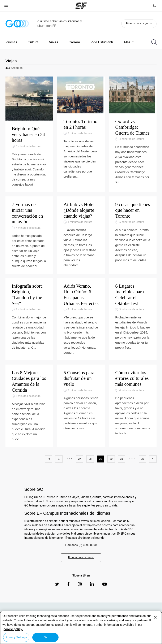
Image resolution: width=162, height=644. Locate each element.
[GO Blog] (17, 24)
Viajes (54, 42)
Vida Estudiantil (102, 42)
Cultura (33, 42)
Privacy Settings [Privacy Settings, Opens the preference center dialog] (16, 637)
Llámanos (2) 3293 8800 (81, 549)
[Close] (155, 617)
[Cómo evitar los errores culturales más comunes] (133, 409)
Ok (46, 637)
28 (90, 462)
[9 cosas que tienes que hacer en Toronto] (133, 239)
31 (122, 462)
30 (111, 462)
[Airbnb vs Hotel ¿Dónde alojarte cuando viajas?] (81, 239)
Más (129, 42)
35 (142, 462)
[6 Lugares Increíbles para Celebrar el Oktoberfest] (133, 323)
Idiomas (11, 42)
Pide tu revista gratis (139, 23)
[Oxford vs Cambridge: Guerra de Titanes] (133, 136)
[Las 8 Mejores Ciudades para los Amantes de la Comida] (29, 409)
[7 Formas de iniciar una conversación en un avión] (29, 239)
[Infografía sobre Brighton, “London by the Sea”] (29, 323)
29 (101, 462)
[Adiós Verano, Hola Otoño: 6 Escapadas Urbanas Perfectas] (81, 323)
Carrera (74, 42)
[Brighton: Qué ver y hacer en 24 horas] (29, 136)
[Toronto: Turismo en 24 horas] (81, 136)
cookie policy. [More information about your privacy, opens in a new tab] (13, 629)
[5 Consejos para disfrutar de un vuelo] (81, 409)
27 (80, 462)
